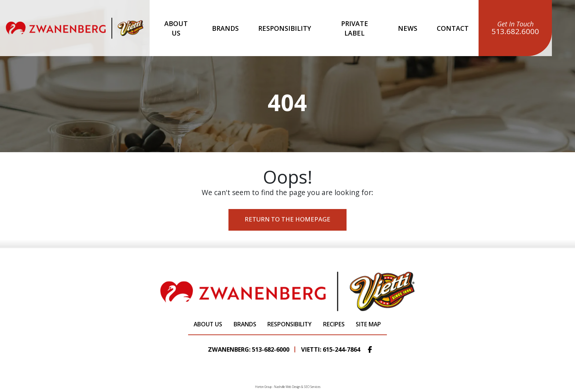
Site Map (367, 325)
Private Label (355, 28)
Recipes (332, 325)
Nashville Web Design (287, 387)
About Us (176, 28)
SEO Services (312, 387)
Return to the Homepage (288, 221)
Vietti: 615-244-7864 (331, 349)
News (408, 28)
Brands (225, 28)
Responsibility (285, 28)
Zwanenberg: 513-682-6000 (248, 349)
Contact (453, 28)
